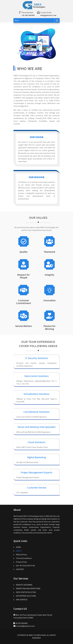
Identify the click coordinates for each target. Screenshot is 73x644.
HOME (18, 547)
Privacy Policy (21, 562)
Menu (17, 20)
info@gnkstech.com (48, 15)
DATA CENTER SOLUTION (26, 592)
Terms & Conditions (24, 558)
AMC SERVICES (22, 600)
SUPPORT (20, 569)
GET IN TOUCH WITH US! (25, 566)
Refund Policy (21, 555)
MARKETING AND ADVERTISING (28, 589)
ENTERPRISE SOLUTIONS (26, 596)
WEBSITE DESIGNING (24, 585)
